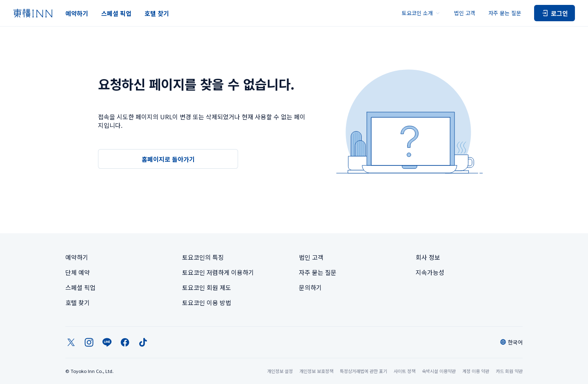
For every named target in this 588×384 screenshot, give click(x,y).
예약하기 (77, 13)
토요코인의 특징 (203, 257)
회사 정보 (428, 257)
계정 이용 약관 (476, 371)
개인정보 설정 (280, 371)
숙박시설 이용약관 (439, 371)
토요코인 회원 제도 (207, 287)
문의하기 (310, 287)
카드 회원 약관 (509, 371)
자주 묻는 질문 (505, 13)
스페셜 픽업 (116, 13)
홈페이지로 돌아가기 (168, 159)
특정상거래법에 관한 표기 (363, 371)
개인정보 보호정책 (316, 371)
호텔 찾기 (157, 13)
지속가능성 (430, 272)
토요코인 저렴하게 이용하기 (218, 272)
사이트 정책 (404, 371)
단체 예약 (78, 272)
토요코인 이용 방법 (207, 303)
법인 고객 (465, 13)
